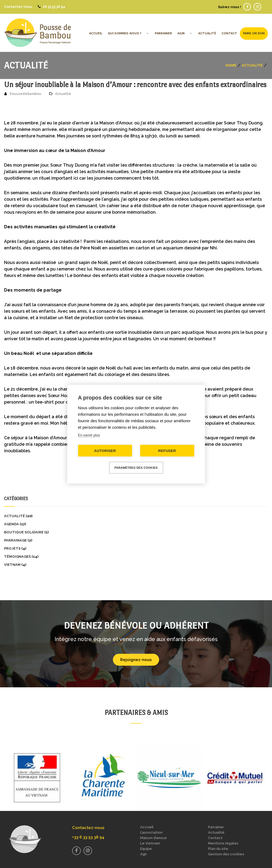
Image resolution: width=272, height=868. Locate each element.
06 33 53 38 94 (54, 7)
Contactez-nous (18, 7)
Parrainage (15, 540)
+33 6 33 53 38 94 (88, 837)
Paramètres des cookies (136, 467)
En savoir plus (89, 435)
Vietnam (12, 565)
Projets (12, 548)
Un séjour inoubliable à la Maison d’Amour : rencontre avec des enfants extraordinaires (135, 85)
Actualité (252, 65)
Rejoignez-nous (136, 660)
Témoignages (17, 557)
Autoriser (105, 450)
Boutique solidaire (24, 532)
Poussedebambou (25, 94)
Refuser (167, 450)
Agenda (11, 524)
